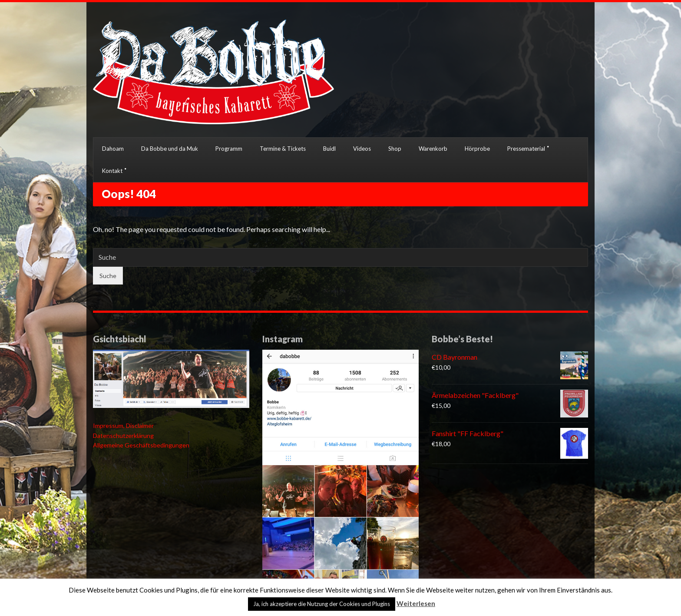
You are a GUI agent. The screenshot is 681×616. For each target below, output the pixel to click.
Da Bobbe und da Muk (170, 149)
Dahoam (113, 149)
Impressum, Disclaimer (123, 426)
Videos (362, 149)
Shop (395, 149)
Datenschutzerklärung (123, 436)
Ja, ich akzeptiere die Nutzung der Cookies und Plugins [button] (322, 604)
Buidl (329, 149)
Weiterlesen (416, 603)
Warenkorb (433, 149)
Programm (229, 149)
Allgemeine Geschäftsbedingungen (141, 445)
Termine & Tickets (283, 149)
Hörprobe (477, 149)
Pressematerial (526, 149)
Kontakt (112, 171)
